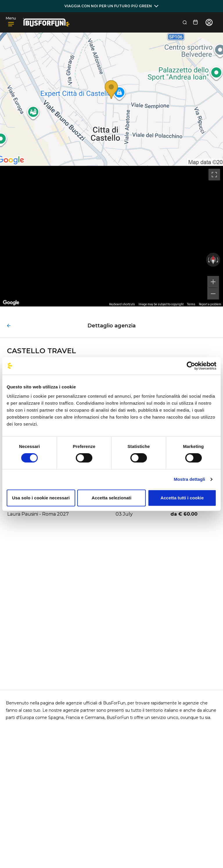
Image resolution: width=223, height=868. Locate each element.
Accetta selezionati (112, 498)
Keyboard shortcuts (122, 304)
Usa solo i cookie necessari (41, 498)
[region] (111, 236)
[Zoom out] (213, 294)
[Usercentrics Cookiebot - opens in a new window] (191, 366)
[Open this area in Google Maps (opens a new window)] (11, 303)
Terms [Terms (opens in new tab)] (191, 304)
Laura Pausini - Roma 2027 (38, 514)
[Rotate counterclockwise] (208, 260)
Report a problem (210, 304)
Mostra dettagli (189, 479)
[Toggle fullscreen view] (214, 175)
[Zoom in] (213, 282)
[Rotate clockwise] (218, 260)
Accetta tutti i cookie (182, 498)
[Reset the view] (213, 260)
